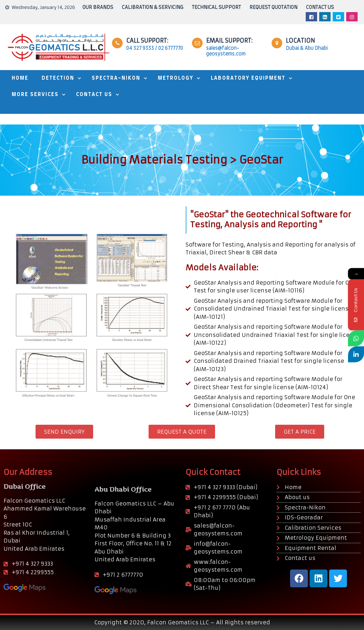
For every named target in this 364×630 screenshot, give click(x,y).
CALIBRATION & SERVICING (153, 7)
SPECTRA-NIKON (116, 78)
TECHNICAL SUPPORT (216, 7)
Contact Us (94, 95)
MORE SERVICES (35, 95)
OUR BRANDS (98, 7)
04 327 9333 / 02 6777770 (155, 48)
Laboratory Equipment (248, 78)
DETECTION (58, 78)
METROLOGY (176, 78)
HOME (20, 78)
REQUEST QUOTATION (274, 7)
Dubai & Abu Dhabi (307, 48)
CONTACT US (320, 7)
